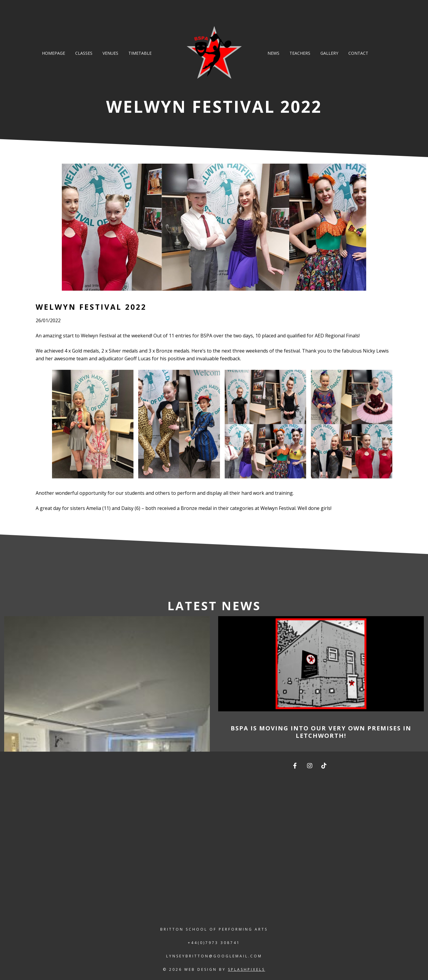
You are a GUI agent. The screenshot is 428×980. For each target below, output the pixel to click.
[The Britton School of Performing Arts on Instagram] (310, 766)
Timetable (140, 53)
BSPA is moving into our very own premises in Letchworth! (321, 732)
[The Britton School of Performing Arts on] (339, 766)
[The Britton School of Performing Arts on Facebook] (295, 766)
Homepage (53, 53)
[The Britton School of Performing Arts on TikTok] (325, 766)
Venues (110, 53)
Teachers (300, 53)
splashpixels (247, 969)
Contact (358, 53)
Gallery (329, 53)
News (273, 53)
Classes (84, 53)
